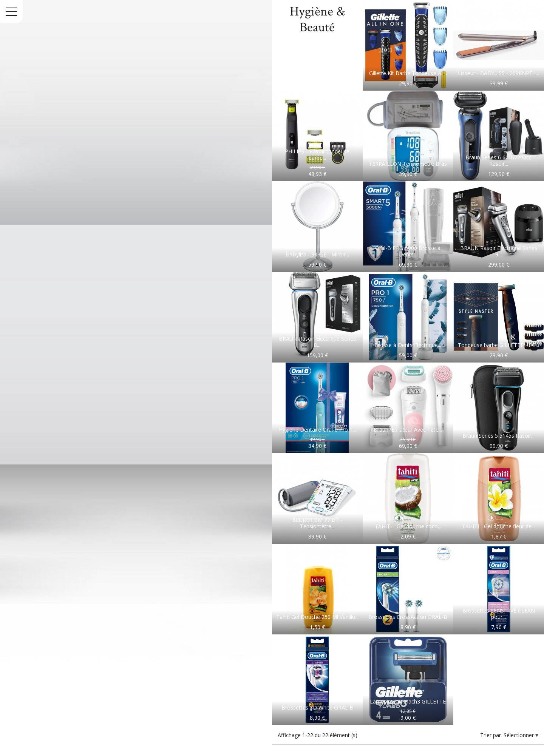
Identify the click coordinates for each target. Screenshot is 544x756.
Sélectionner (519, 735)
